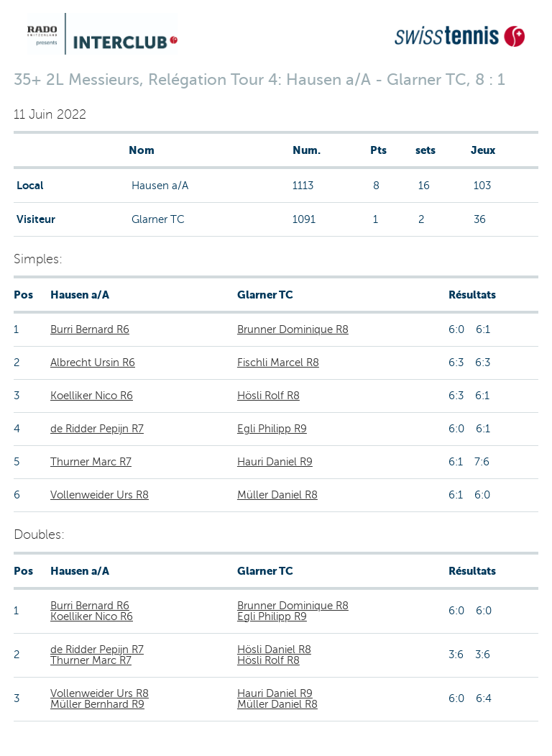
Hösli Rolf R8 (268, 396)
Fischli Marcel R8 (278, 363)
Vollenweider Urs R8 (100, 495)
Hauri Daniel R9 (275, 462)
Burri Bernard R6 (90, 329)
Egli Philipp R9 (272, 429)
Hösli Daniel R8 (274, 650)
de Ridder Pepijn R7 (97, 429)
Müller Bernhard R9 (97, 704)
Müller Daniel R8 (277, 495)
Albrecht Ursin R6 (93, 363)
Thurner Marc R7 (91, 462)
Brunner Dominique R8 (293, 329)
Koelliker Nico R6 (92, 396)
